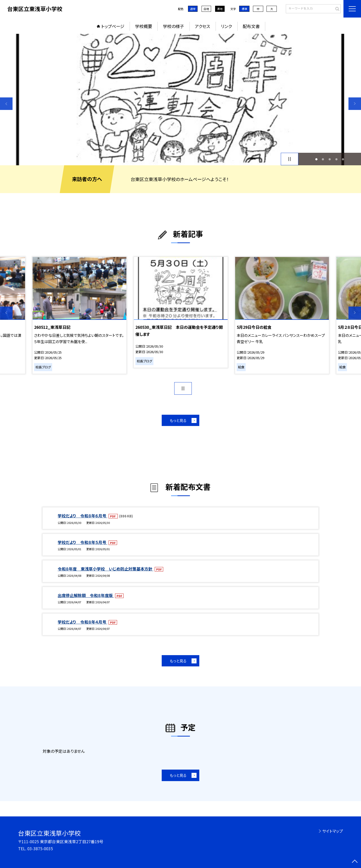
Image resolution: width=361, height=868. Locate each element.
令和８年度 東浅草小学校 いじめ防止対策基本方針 (106, 569)
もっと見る (178, 420)
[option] (180, 100)
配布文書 (251, 26)
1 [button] (316, 159)
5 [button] (343, 159)
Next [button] (355, 104)
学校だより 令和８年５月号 (82, 542)
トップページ (113, 26)
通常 (193, 9)
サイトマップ (333, 831)
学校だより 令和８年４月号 (82, 622)
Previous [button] (6, 104)
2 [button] (323, 159)
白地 (206, 9)
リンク (226, 26)
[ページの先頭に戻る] (355, 862)
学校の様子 (173, 26)
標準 (244, 9)
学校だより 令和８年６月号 (82, 516)
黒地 (220, 9)
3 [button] (330, 159)
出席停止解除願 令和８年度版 (86, 595)
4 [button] (336, 159)
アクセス (202, 26)
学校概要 (144, 26)
